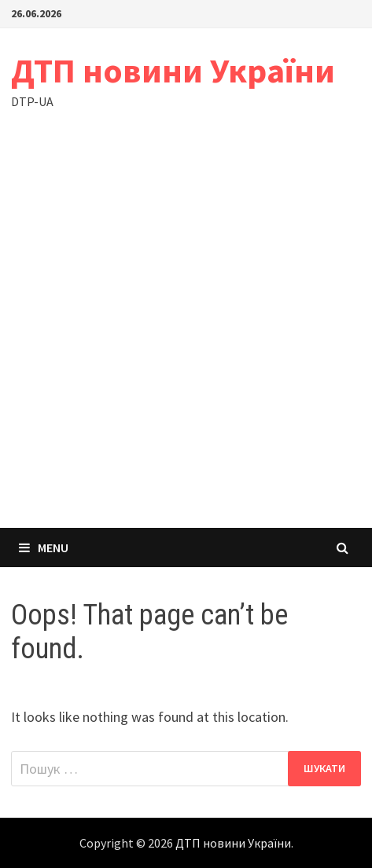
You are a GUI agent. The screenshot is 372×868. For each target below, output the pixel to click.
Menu (44, 548)
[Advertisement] (186, 334)
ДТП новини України (173, 70)
